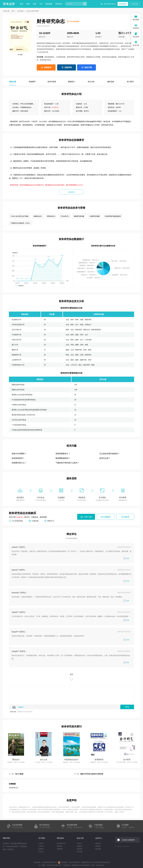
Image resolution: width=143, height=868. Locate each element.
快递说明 (79, 849)
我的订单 (98, 843)
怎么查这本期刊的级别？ (109, 454)
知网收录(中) (38, 216)
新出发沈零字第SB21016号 (102, 862)
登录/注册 (135, 4)
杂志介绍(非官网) (33, 11)
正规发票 (35, 521)
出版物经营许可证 (24, 807)
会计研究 (127, 760)
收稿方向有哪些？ (19, 454)
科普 (35, 4)
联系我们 (41, 849)
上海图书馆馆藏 (94, 216)
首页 (22, 4)
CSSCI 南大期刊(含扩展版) (20, 216)
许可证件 (41, 852)
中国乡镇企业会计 (71, 760)
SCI (41, 4)
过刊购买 (125, 517)
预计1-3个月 (125, 33)
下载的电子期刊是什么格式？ (67, 463)
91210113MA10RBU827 (54, 865)
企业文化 (41, 846)
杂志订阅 (88, 67)
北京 (86, 104)
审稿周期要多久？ (63, 454)
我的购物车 (123, 4)
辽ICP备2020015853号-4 (49, 862)
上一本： (16, 774)
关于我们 (42, 838)
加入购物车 (106, 517)
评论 (127, 707)
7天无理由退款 (17, 521)
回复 (126, 558)
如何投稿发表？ (18, 458)
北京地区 (21, 11)
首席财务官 (99, 760)
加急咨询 (68, 67)
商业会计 (16, 760)
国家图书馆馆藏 (79, 216)
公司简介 (41, 843)
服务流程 (60, 846)
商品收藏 (98, 849)
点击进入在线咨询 (128, 840)
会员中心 (79, 843)
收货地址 (98, 846)
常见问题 (79, 852)
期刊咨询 (59, 4)
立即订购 (88, 517)
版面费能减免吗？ (63, 458)
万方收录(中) (65, 216)
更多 (71, 677)
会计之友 (44, 760)
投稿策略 (49, 4)
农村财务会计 (14, 788)
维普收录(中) (51, 216)
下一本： (89, 774)
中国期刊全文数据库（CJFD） (21, 223)
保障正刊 (51, 521)
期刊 (28, 4)
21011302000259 (74, 862)
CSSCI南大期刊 (74, 21)
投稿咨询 (48, 67)
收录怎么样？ (105, 458)
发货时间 (79, 846)
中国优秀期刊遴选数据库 (113, 216)
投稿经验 (60, 849)
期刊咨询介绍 (61, 843)
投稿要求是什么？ (19, 463)
